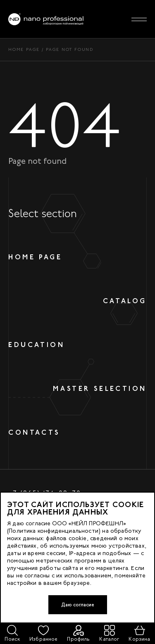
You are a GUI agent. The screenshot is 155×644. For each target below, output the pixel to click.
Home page (24, 49)
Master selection (100, 389)
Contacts (34, 432)
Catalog (125, 301)
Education (36, 345)
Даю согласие (78, 605)
